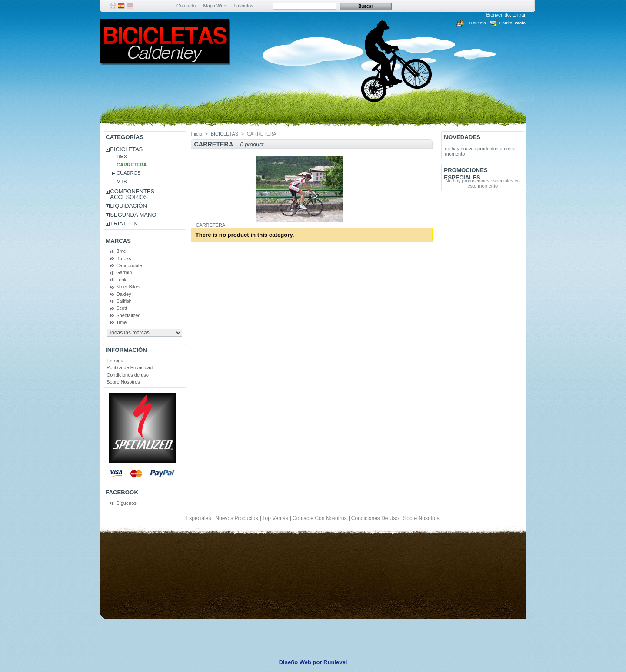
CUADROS (128, 173)
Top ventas (275, 518)
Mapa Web (215, 6)
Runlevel (335, 662)
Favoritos (243, 6)
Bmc (121, 251)
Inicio (196, 134)
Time (121, 322)
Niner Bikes (128, 287)
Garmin (124, 272)
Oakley (123, 294)
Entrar (519, 15)
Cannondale (129, 265)
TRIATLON (124, 223)
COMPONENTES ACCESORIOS (132, 194)
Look (121, 280)
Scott (122, 308)
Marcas (118, 241)
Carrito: (506, 23)
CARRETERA (132, 165)
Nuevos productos (236, 518)
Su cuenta (476, 23)
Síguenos (126, 503)
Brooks (123, 258)
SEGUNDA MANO (133, 215)
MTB (122, 182)
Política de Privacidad (130, 367)
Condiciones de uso (128, 375)
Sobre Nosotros (123, 382)
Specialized (128, 315)
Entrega (115, 361)
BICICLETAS (126, 149)
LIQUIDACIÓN (128, 206)
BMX (122, 156)
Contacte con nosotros (320, 518)
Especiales (198, 518)
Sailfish (124, 301)
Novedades (462, 137)
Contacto (186, 6)
